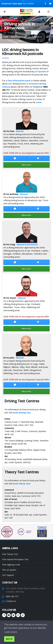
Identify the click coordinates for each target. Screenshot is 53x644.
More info (27, 165)
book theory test (22, 484)
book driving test (22, 413)
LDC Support (8, 575)
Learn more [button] (11, 632)
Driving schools (18, 37)
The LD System (9, 570)
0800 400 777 (12, 596)
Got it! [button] (9, 639)
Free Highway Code (11, 565)
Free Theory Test (10, 554)
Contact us (11, 601)
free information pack (19, 81)
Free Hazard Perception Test (15, 559)
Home (6, 37)
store (39, 102)
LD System (41, 71)
